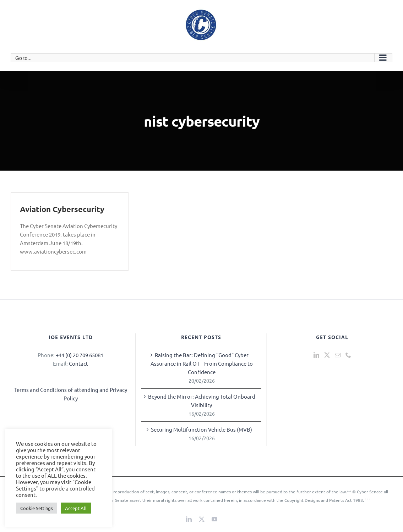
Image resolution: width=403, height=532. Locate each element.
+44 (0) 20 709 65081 (80, 355)
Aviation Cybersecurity (62, 209)
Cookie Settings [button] (37, 508)
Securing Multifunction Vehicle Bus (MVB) (201, 429)
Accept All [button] (76, 508)
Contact (78, 363)
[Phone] (348, 355)
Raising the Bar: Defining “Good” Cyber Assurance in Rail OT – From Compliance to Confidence (202, 363)
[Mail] (338, 355)
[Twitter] (327, 355)
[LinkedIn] (316, 355)
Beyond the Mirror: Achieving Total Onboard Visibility (202, 401)
